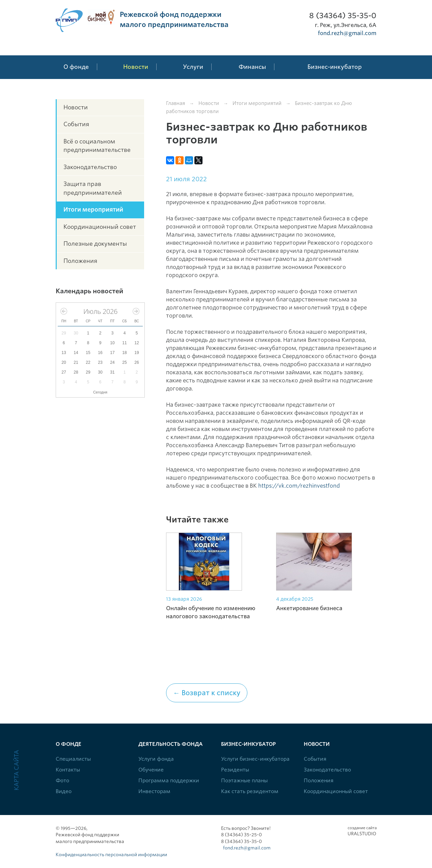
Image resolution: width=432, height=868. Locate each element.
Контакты (68, 770)
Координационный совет (100, 227)
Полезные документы (95, 244)
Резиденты (235, 770)
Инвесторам (154, 791)
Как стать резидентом (250, 791)
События (76, 124)
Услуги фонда (156, 759)
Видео (64, 791)
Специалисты (73, 759)
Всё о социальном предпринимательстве (97, 146)
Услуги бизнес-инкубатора (255, 759)
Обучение (151, 770)
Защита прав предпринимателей (93, 188)
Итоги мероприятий (93, 210)
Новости (76, 107)
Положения (80, 261)
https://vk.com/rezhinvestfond (299, 486)
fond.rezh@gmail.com (347, 33)
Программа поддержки (169, 781)
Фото (62, 781)
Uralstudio (362, 831)
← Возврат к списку (207, 693)
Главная (175, 103)
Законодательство (90, 167)
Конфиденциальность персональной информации (111, 855)
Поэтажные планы (244, 781)
